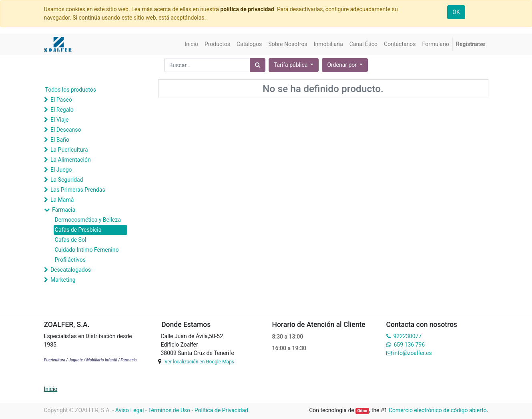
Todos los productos (71, 90)
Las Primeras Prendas (78, 190)
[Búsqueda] (258, 65)
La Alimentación (71, 160)
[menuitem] (191, 44)
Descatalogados (71, 270)
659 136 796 (409, 345)
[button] (345, 65)
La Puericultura (69, 150)
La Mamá (62, 200)
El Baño (60, 140)
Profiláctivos (70, 260)
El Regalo (62, 110)
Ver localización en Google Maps (199, 362)
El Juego (61, 170)
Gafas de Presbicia (78, 230)
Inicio (51, 389)
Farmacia (64, 210)
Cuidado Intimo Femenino (87, 250)
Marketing (63, 280)
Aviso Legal (130, 410)
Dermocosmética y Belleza (88, 220)
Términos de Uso (169, 410)
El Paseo (61, 100)
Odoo (362, 411)
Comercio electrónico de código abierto (438, 410)
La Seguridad (67, 180)
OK (456, 12)
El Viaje (60, 120)
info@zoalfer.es (413, 353)
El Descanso (66, 130)
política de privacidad (247, 9)
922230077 (407, 336)
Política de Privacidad (221, 410)
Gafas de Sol (71, 240)
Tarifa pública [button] (291, 65)
